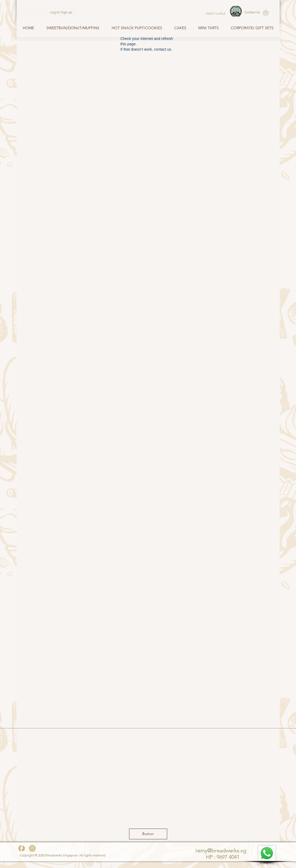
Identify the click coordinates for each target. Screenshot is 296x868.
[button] (252, 12)
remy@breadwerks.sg (221, 851)
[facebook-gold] (22, 848)
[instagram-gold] (32, 848)
